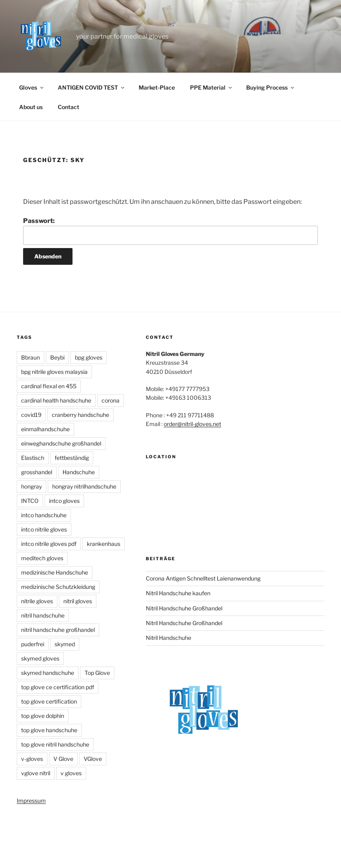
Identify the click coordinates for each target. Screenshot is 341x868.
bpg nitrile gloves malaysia (54, 372)
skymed (65, 644)
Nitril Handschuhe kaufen (178, 593)
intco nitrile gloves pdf (49, 544)
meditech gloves (42, 558)
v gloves (71, 773)
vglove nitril (36, 773)
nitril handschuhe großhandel (58, 630)
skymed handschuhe (48, 673)
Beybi (57, 357)
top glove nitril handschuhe (55, 744)
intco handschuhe (44, 515)
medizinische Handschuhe (55, 572)
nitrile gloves (37, 601)
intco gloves (64, 501)
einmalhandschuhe (45, 429)
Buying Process (271, 87)
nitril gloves (78, 601)
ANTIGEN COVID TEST (92, 87)
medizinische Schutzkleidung (58, 587)
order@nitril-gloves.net (192, 424)
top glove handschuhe (49, 730)
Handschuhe (79, 472)
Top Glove (97, 673)
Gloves (32, 87)
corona (111, 400)
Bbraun (30, 357)
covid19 (31, 415)
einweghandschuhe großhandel (61, 443)
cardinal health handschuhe (56, 400)
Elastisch (33, 458)
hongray (31, 486)
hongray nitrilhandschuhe (84, 486)
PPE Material (212, 87)
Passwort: (170, 231)
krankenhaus (104, 544)
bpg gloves (89, 357)
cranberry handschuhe (80, 415)
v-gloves (32, 759)
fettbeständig (72, 458)
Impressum (31, 801)
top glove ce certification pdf (58, 687)
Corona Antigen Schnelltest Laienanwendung (203, 578)
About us (31, 107)
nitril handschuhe (43, 615)
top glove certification (49, 701)
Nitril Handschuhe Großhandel (184, 608)
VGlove (93, 759)
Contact (69, 107)
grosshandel (37, 472)
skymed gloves (40, 658)
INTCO (30, 501)
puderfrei (33, 644)
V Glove (63, 759)
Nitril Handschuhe (169, 638)
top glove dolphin (43, 716)
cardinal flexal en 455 (49, 386)
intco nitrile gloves (44, 529)
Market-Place (157, 87)
